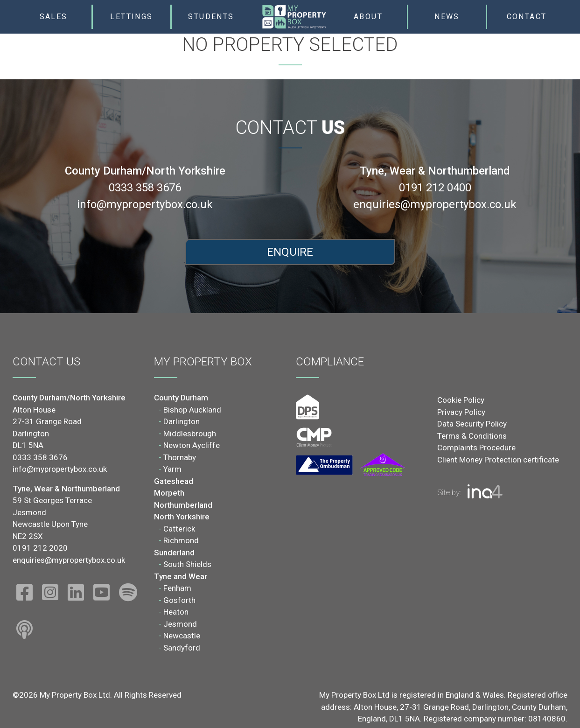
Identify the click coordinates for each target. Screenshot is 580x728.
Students (211, 17)
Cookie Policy (461, 400)
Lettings (131, 17)
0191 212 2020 (40, 548)
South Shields (187, 564)
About (368, 17)
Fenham (177, 588)
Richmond (181, 540)
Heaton (176, 612)
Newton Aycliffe (192, 445)
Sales (54, 17)
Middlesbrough (190, 434)
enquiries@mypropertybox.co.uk (435, 204)
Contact (527, 17)
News (447, 17)
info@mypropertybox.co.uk (145, 204)
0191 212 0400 (435, 188)
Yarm (172, 469)
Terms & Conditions (472, 436)
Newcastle (182, 636)
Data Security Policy (472, 424)
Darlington (182, 421)
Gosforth (179, 600)
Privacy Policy (461, 412)
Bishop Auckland (192, 410)
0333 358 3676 (145, 188)
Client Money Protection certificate (498, 460)
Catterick (179, 529)
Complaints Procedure (476, 448)
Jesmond (180, 624)
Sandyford (182, 648)
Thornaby (180, 457)
